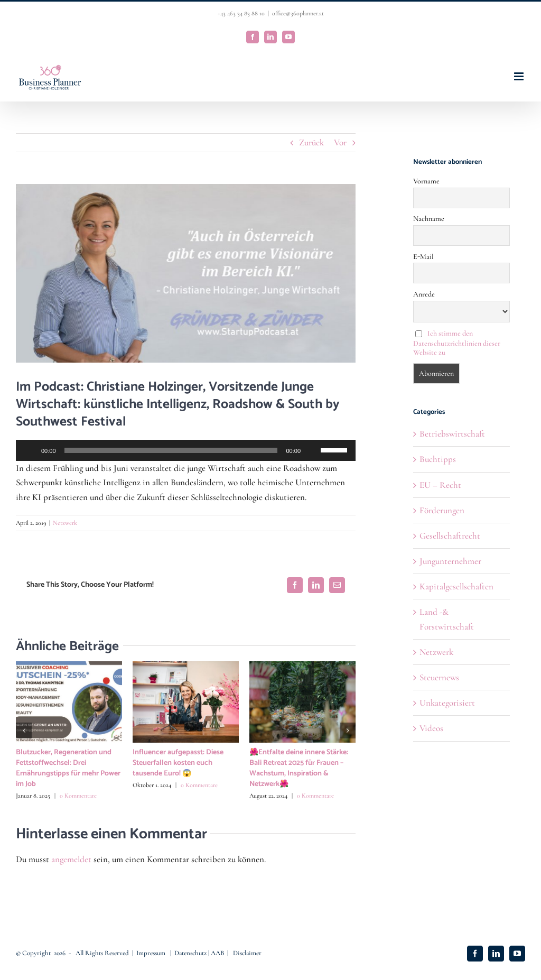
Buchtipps (438, 459)
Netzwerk (65, 523)
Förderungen (442, 510)
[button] (24, 731)
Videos (431, 728)
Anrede (424, 294)
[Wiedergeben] (30, 450)
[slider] (171, 450)
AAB (217, 953)
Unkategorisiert (447, 703)
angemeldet (71, 859)
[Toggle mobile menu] (520, 76)
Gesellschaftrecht (450, 536)
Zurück (311, 142)
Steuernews (439, 677)
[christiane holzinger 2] (186, 273)
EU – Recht (440, 485)
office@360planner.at (298, 13)
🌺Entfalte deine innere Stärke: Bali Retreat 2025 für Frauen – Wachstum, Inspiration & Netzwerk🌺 (299, 768)
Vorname (426, 181)
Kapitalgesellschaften (456, 586)
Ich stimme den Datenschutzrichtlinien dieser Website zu (457, 343)
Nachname (429, 219)
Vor (340, 142)
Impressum (152, 953)
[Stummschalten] (312, 450)
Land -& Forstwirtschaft (447, 619)
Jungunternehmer (450, 561)
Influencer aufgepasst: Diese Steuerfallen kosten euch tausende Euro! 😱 (178, 763)
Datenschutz (191, 953)
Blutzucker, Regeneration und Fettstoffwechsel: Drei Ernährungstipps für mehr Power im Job (68, 768)
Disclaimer (247, 953)
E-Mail (423, 257)
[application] (186, 450)
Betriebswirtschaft (452, 434)
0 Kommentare (78, 796)
